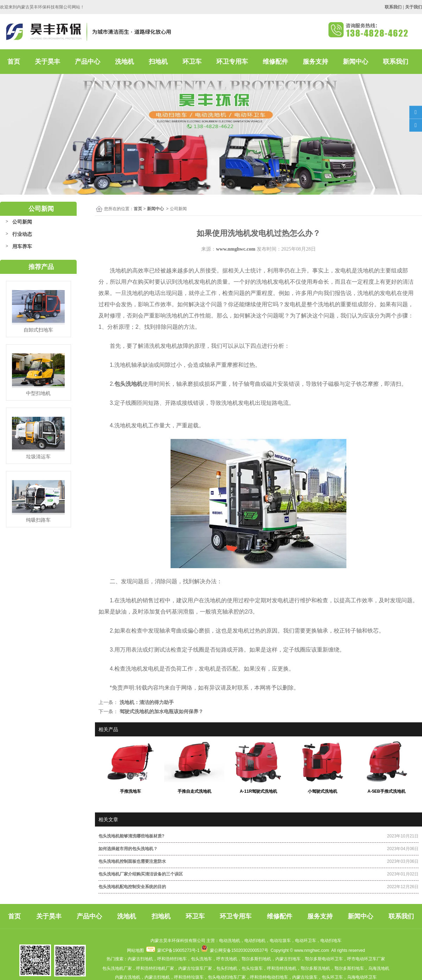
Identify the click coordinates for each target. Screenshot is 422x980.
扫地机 (158, 62)
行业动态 (22, 234)
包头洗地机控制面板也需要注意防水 (132, 861)
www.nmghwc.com (236, 249)
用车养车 (22, 246)
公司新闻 (22, 222)
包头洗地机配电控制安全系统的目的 (132, 887)
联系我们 (396, 62)
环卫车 (192, 62)
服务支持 (315, 62)
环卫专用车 (232, 62)
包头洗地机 (128, 384)
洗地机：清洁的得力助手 (146, 702)
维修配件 (275, 62)
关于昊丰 (47, 62)
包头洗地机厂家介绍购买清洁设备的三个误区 (141, 874)
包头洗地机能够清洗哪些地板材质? (131, 836)
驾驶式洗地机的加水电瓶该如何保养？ (161, 711)
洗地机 (124, 62)
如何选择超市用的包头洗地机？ (128, 849)
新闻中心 (356, 62)
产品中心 (88, 62)
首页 (14, 62)
